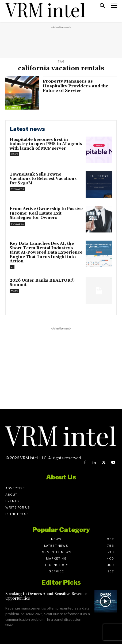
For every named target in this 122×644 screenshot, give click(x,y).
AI (12, 267)
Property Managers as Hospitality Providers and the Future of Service (76, 86)
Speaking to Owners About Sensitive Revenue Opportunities (46, 596)
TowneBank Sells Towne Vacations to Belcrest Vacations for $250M (43, 179)
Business (13, 108)
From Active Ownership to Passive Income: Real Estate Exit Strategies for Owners (46, 213)
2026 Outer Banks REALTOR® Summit (42, 283)
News (14, 154)
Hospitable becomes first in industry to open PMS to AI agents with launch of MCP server (46, 144)
